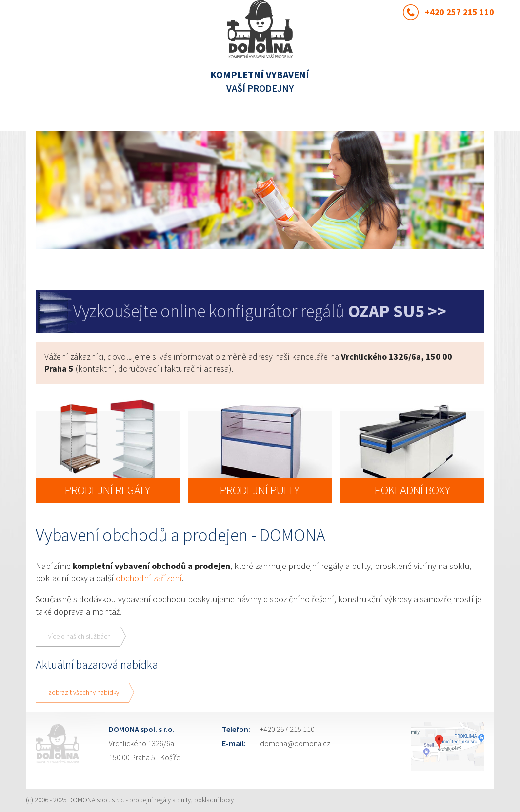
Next (480, 108)
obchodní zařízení (149, 578)
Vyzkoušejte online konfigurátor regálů (260, 311)
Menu (485, 114)
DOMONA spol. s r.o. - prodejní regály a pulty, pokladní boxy (151, 800)
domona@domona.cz (295, 743)
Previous (40, 108)
